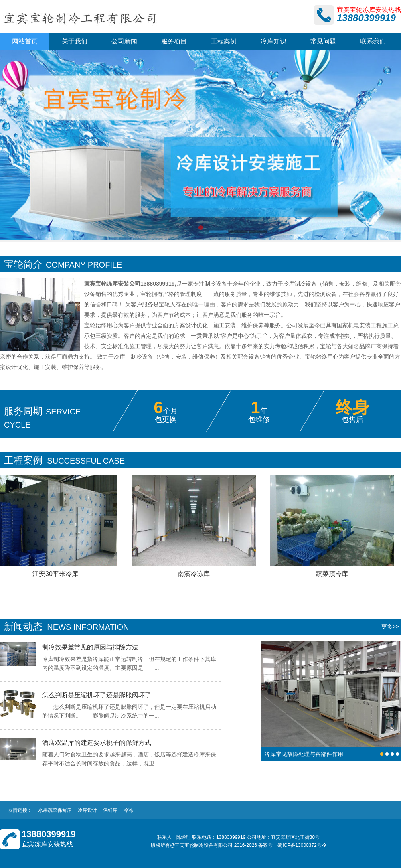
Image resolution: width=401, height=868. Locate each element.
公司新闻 (124, 41)
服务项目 (174, 41)
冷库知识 (273, 41)
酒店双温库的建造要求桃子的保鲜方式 (97, 743)
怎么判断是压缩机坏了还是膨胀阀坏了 (97, 695)
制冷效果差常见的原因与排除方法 (90, 647)
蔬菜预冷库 (333, 574)
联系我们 (373, 41)
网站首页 (25, 41)
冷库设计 (87, 810)
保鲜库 (110, 810)
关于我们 (75, 41)
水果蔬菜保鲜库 (55, 810)
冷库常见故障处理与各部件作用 (304, 754)
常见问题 (323, 41)
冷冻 (128, 810)
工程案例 (224, 41)
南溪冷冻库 (194, 574)
